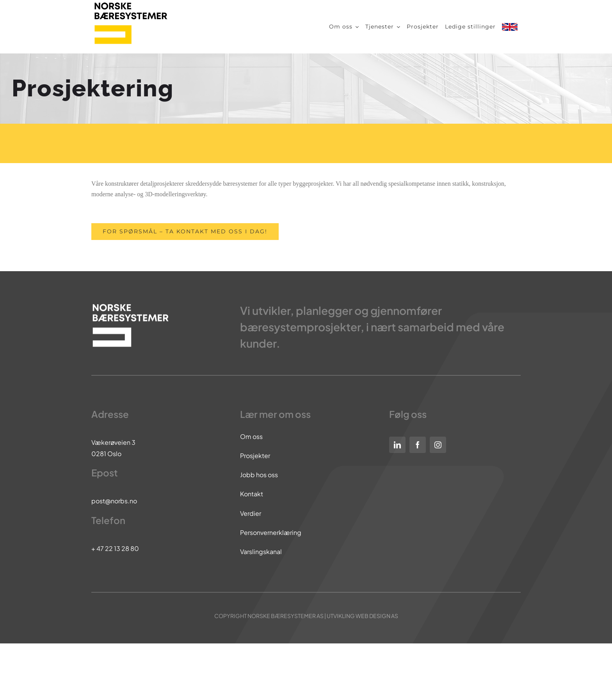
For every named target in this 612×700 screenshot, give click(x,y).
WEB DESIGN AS (377, 616)
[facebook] (418, 445)
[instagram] (438, 445)
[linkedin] (397, 445)
